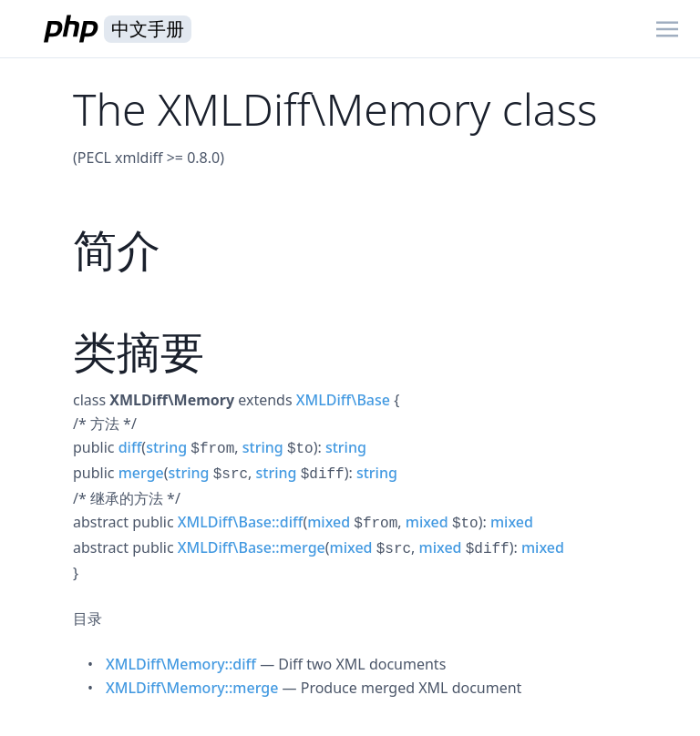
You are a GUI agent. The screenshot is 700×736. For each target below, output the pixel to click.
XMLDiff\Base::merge (252, 547)
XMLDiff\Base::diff (241, 522)
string (166, 447)
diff (130, 447)
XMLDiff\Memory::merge (192, 688)
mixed (329, 522)
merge (141, 473)
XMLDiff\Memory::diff (181, 664)
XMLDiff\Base (343, 400)
